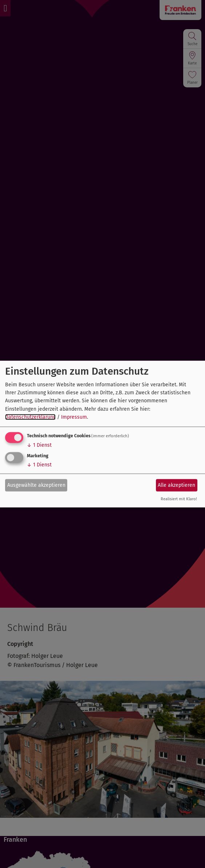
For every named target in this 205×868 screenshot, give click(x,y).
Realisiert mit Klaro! (179, 499)
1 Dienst (39, 445)
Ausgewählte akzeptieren (36, 485)
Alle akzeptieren (176, 485)
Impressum (74, 417)
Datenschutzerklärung (30, 417)
